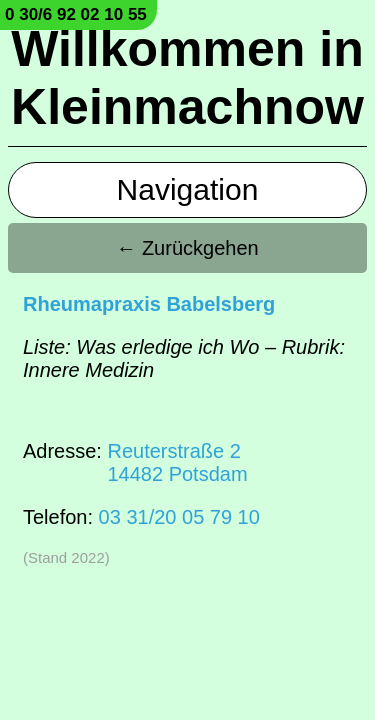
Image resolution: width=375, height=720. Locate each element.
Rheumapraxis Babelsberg (149, 304)
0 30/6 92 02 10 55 (76, 14)
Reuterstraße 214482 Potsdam (177, 462)
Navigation (188, 189)
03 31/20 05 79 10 (179, 517)
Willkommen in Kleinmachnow (187, 78)
